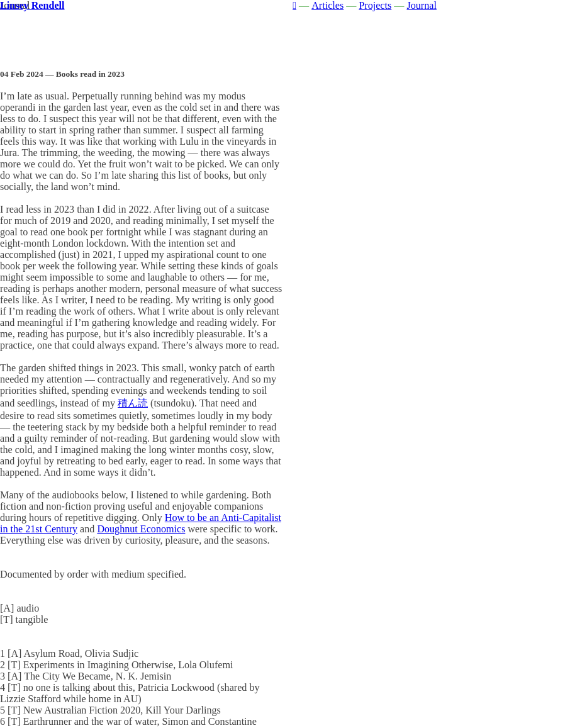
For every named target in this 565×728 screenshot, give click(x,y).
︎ (294, 5)
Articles (327, 5)
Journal (421, 5)
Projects (375, 5)
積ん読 (133, 403)
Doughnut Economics (141, 529)
